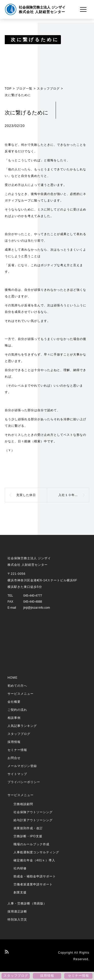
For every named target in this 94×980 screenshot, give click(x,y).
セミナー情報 (17, 750)
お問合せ (14, 758)
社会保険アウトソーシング (33, 812)
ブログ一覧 (24, 89)
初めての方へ (17, 686)
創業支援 (20, 892)
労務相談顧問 (23, 804)
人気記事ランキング (22, 726)
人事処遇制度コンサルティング (36, 852)
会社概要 (14, 702)
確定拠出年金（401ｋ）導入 (34, 860)
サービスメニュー (21, 694)
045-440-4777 (33, 596)
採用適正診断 (17, 912)
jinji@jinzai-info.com (37, 608)
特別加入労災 (17, 920)
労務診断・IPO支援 (28, 836)
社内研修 (20, 868)
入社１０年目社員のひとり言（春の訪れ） (74, 495)
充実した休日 (26, 495)
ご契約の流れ (17, 710)
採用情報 (14, 742)
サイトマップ (17, 774)
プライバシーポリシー (24, 782)
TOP (8, 89)
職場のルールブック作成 (31, 844)
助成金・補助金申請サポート (35, 876)
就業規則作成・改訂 (28, 828)
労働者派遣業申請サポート (33, 884)
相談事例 (14, 718)
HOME (13, 678)
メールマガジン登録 (22, 766)
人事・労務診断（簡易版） (27, 903)
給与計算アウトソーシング (33, 820)
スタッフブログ (48, 89)
